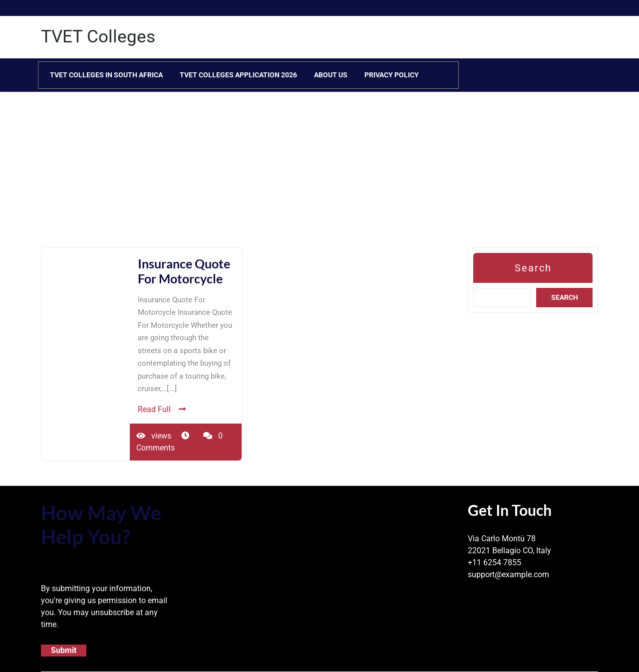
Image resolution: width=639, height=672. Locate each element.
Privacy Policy (392, 75)
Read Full (162, 409)
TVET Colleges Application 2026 (238, 75)
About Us (331, 75)
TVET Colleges (98, 37)
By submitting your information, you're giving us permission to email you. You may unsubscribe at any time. (104, 606)
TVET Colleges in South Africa (106, 75)
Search (533, 268)
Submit (64, 650)
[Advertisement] (300, 178)
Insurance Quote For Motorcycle (184, 271)
